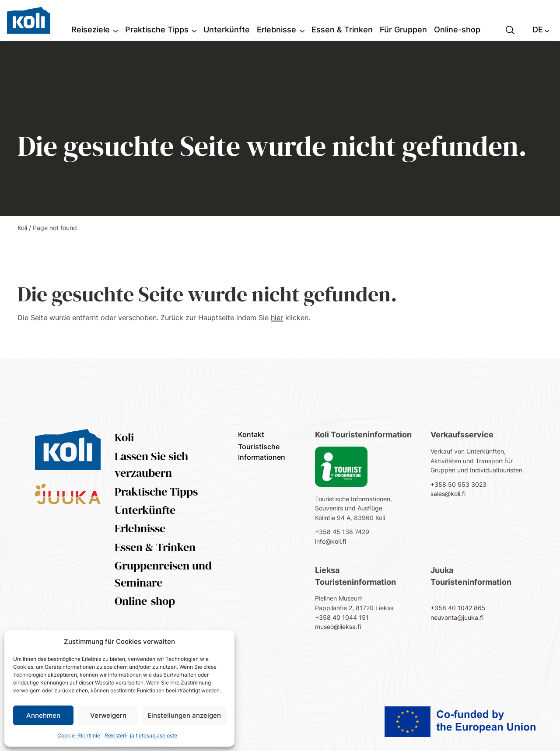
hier (277, 318)
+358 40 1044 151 (342, 617)
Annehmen (43, 715)
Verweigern (108, 715)
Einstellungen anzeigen (184, 715)
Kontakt (251, 434)
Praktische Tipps (156, 492)
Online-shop (145, 601)
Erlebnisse (140, 528)
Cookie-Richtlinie (79, 735)
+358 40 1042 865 (458, 608)
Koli (22, 228)
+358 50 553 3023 (458, 484)
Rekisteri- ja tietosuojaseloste (141, 735)
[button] (510, 29)
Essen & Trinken (155, 547)
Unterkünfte (145, 510)
